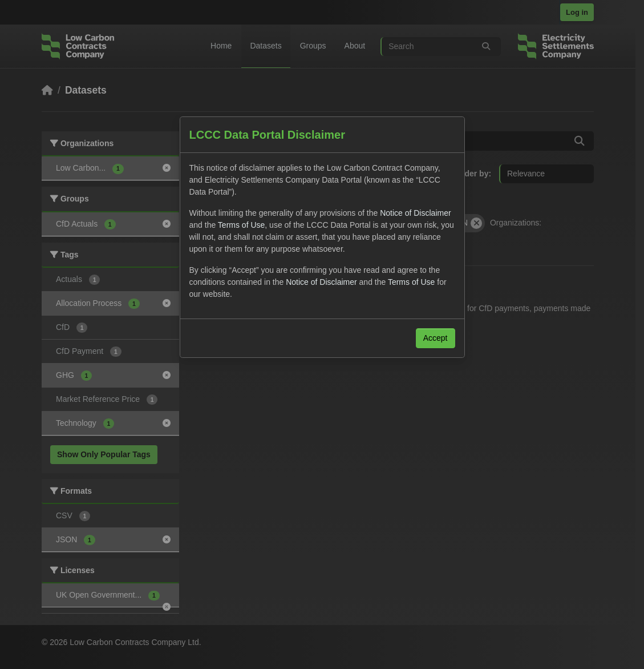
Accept (436, 338)
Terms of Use (241, 225)
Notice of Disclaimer (415, 213)
